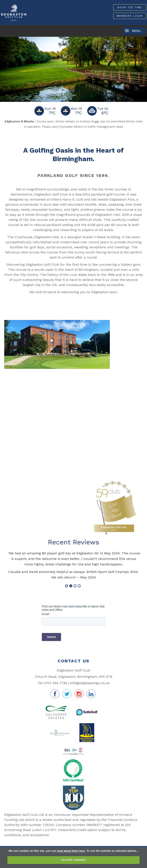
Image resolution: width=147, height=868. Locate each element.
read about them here (71, 851)
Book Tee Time (130, 7)
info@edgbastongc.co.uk (90, 683)
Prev (5, 68)
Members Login (130, 16)
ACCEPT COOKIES (73, 860)
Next (142, 68)
